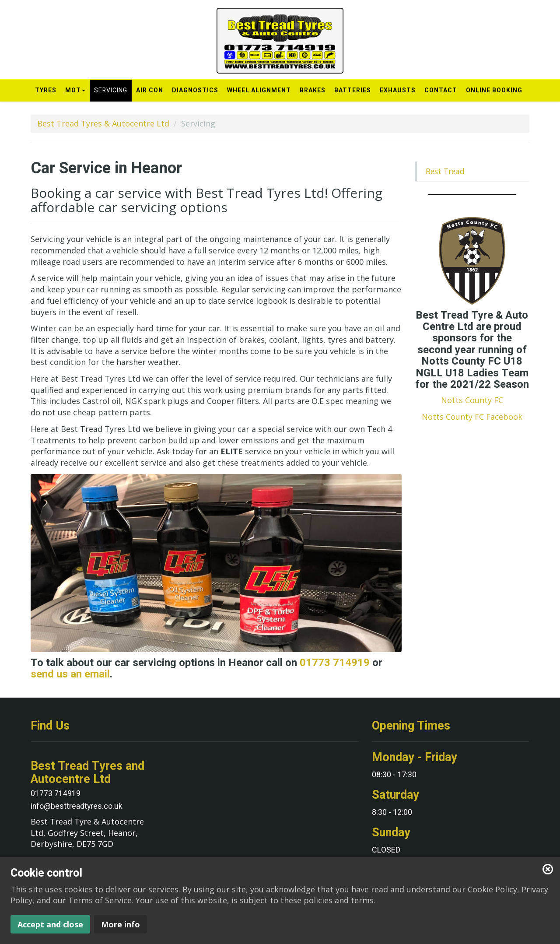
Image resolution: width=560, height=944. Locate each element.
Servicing (111, 90)
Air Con (150, 90)
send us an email (70, 674)
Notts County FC (472, 400)
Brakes (313, 90)
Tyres (46, 90)
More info (121, 924)
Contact (441, 90)
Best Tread (445, 171)
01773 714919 (335, 663)
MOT (75, 93)
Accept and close (50, 924)
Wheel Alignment (259, 90)
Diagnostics (195, 90)
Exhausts (398, 90)
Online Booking (494, 90)
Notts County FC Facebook (472, 417)
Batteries (353, 90)
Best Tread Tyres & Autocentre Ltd (103, 123)
